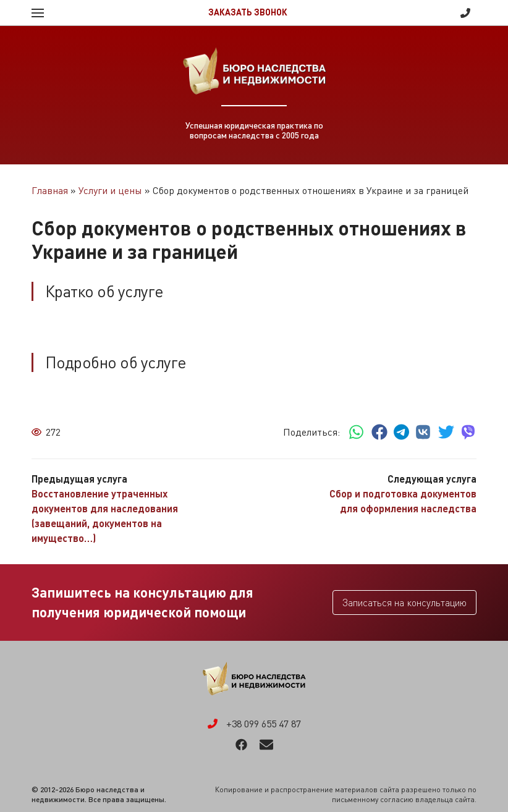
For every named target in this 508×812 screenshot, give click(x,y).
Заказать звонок (248, 12)
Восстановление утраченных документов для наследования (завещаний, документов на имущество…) (105, 516)
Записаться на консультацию (404, 603)
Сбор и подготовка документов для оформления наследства (403, 501)
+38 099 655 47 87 (465, 13)
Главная (50, 190)
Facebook (241, 745)
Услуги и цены (110, 190)
